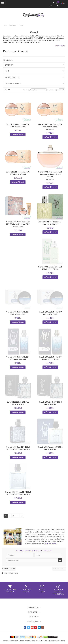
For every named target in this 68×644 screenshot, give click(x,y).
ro (63, 3)
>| (21, 516)
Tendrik (62, 641)
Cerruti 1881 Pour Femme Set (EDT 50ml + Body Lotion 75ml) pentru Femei (18, 224)
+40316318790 (9, 569)
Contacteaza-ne (59, 569)
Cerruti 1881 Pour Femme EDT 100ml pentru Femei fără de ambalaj (50, 174)
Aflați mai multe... (51, 544)
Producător (13, 26)
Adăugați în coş (18, 134)
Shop (5, 26)
